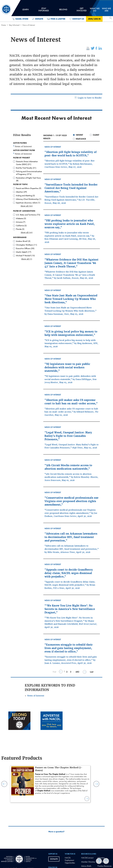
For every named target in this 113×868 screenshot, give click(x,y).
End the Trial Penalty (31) (26, 168)
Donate (38, 19)
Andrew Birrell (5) (23, 241)
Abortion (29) (21, 192)
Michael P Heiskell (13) (25, 256)
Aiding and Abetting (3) (25, 196)
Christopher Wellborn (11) (27, 245)
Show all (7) (27, 259)
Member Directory (88, 862)
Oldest (96, 135)
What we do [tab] (95, 10)
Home (4, 25)
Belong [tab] (63, 10)
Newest (79, 135)
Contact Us (77, 19)
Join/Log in (94, 19)
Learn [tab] (25, 10)
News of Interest (36, 696)
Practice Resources (105, 866)
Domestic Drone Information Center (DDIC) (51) (27, 163)
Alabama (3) (21, 218)
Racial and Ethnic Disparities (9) (29, 188)
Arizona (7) (21, 222)
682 (77, 672)
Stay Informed (14, 25)
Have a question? (56, 832)
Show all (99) (27, 206)
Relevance (81, 139)
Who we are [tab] (106, 10)
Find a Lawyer (56, 19)
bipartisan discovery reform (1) (28, 203)
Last (92, 672)
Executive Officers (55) (25, 248)
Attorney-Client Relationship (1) (29, 199)
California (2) (21, 226)
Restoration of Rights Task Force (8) (28, 179)
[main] (56, 424)
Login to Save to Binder (88, 98)
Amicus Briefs (86, 866)
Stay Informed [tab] (44, 10)
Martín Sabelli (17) (24, 252)
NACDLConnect (87, 858)
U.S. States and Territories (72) (28, 215)
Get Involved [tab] (82, 10)
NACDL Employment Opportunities (70, 860)
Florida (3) (20, 229)
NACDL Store (20, 19)
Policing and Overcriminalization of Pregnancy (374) (29, 173)
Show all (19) (27, 232)
